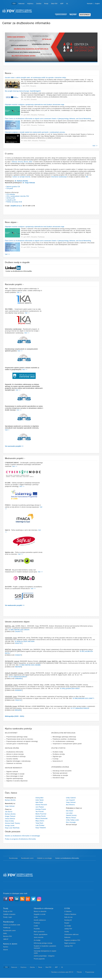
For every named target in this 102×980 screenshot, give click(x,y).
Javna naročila (39, 937)
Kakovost (21, 4)
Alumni (6, 950)
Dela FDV (54, 4)
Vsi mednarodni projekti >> (15, 605)
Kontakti (90, 4)
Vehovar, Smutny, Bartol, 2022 (22, 162)
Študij (6, 908)
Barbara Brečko (10, 800)
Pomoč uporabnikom (41, 935)
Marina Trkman (71, 818)
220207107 (18, 643)
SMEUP (6, 939)
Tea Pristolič (40, 812)
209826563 (19, 679)
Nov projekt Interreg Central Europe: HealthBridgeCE (23, 91)
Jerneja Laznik (10, 826)
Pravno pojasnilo (39, 959)
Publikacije (7, 928)
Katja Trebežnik (41, 828)
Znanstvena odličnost (71, 935)
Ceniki (36, 926)
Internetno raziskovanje (59, 177)
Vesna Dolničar (10, 819)
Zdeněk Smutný (71, 815)
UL (67, 4)
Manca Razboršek (41, 819)
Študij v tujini (8, 917)
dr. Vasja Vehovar (29, 183)
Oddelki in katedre (9, 914)
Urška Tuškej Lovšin (72, 820)
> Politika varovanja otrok (13, 202)
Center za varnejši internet (21, 177)
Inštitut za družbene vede (12, 925)
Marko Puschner (41, 814)
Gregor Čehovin (10, 816)
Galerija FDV (69, 946)
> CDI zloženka (10, 194)
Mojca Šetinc (40, 821)
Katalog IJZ (68, 920)
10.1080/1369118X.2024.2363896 (30, 665)
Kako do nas (68, 917)
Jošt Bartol (9, 812)
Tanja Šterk (39, 823)
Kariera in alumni (10, 944)
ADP (62, 4)
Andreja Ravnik (41, 816)
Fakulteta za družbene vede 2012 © (62, 972)
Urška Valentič (71, 798)
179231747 (18, 700)
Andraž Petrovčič (41, 805)
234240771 (18, 632)
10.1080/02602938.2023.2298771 (83, 698)
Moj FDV (73, 15)
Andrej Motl (39, 798)
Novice (8, 73)
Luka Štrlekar (40, 825)
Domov (5, 858)
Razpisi (67, 923)
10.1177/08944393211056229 (80, 708)
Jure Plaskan (40, 807)
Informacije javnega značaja (43, 943)
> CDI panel (9, 189)
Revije (46, 4)
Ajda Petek (39, 802)
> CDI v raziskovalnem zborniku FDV (17, 196)
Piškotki (79, 972)
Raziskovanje (13, 858)
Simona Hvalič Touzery (12, 823)
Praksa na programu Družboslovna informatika (20, 839)
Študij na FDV (8, 911)
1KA (87, 177)
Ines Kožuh (70, 811)
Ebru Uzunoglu (71, 822)
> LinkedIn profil (10, 200)
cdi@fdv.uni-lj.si (16, 206)
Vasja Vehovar (10, 806)
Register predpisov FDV (72, 940)
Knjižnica (30, 4)
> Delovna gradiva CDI (12, 187)
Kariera (6, 947)
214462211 (18, 655)
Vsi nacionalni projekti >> (14, 446)
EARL (5, 933)
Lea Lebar (69, 813)
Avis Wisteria (70, 805)
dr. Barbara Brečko (21, 181)
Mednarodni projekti (14, 458)
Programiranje (90, 972)
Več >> (95, 146)
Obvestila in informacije (44, 908)
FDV (14, 4)
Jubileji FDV (68, 929)
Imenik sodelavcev (40, 920)
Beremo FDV (8, 936)
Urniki (36, 917)
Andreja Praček (41, 809)
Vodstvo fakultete (70, 914)
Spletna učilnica (61, 15)
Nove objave (11, 222)
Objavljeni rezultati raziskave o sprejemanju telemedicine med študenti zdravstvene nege (35, 105)
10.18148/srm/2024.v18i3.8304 (25, 642)
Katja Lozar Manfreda (12, 828)
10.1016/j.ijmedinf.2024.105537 (70, 689)
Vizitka (67, 932)
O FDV (67, 908)
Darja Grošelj (9, 821)
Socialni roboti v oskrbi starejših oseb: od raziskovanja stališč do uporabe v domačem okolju (35, 78)
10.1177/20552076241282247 (18, 677)
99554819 (18, 710)
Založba (39, 4)
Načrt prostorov (39, 932)
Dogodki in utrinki (40, 914)
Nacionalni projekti (13, 284)
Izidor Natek (40, 800)
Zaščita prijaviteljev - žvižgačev (44, 956)
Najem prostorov (70, 943)
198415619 (18, 667)
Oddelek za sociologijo (44, 858)
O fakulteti (68, 911)
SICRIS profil (11, 198)
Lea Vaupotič (70, 800)
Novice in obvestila (40, 911)
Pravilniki (37, 929)
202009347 (19, 690)
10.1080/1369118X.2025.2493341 (19, 630)
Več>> (7, 430)
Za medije (37, 940)
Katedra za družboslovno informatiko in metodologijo (22, 836)
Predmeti (37, 923)
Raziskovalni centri (27, 858)
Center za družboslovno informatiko (67, 858)
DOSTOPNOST (85, 15)
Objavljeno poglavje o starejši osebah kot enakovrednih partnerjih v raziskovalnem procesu (35, 132)
